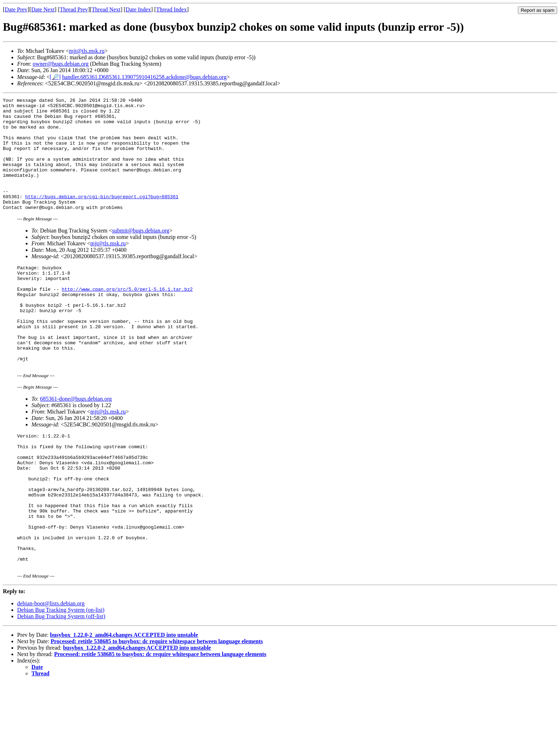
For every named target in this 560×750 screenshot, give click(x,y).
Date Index (138, 9)
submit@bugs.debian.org (141, 253)
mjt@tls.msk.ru (87, 51)
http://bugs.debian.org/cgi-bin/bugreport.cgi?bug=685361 (102, 217)
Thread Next (106, 9)
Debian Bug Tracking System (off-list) (61, 684)
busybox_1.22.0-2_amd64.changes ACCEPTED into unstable (124, 702)
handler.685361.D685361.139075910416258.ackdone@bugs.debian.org (144, 77)
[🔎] (55, 77)
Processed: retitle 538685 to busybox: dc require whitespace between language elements (157, 709)
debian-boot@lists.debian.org (51, 671)
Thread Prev (74, 9)
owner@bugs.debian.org (61, 64)
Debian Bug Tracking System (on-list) (61, 677)
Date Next (43, 9)
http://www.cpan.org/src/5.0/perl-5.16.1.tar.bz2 (127, 317)
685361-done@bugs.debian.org (76, 441)
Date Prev (16, 9)
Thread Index (171, 9)
